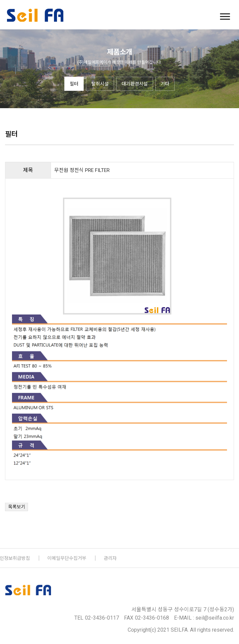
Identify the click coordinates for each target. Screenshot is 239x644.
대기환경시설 (135, 84)
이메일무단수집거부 (67, 558)
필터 (74, 84)
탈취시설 (100, 84)
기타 (165, 84)
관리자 (110, 558)
